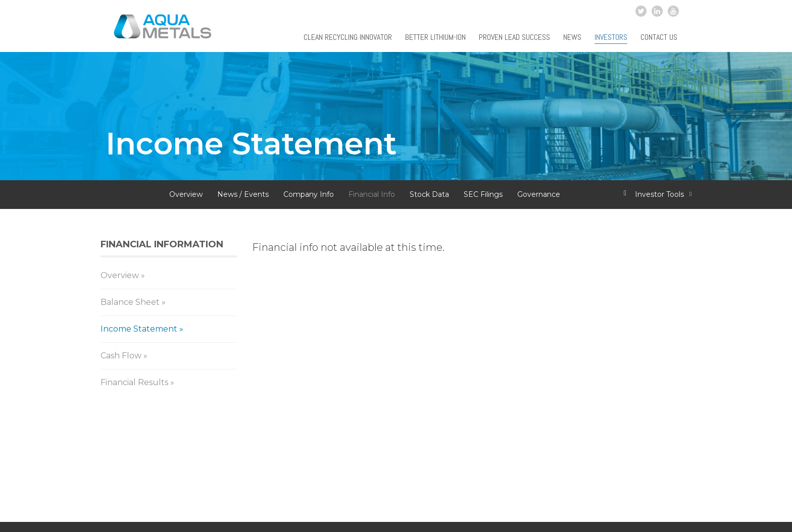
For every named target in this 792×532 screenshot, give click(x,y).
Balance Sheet (130, 302)
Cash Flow (121, 356)
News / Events (243, 194)
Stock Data (429, 194)
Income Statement (139, 329)
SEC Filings (483, 194)
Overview (186, 194)
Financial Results (134, 382)
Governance (539, 194)
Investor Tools (660, 194)
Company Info (309, 194)
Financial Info (372, 194)
